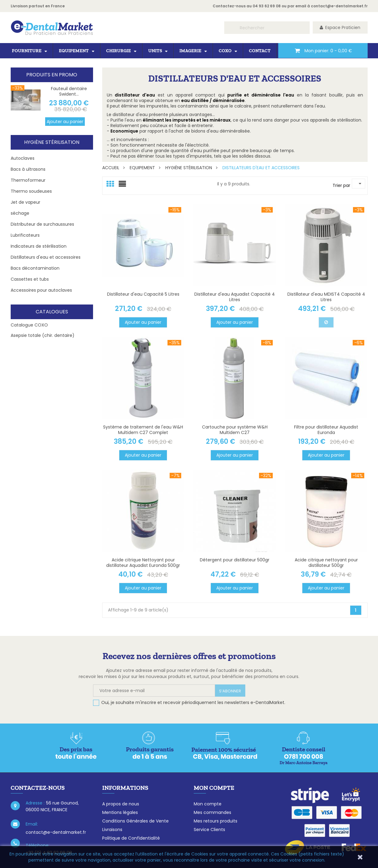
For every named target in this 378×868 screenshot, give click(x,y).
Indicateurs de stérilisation (39, 246)
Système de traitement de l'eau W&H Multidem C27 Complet (143, 430)
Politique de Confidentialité (131, 838)
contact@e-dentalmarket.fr (339, 6)
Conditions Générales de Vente (135, 821)
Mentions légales (120, 812)
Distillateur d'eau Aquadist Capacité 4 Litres (235, 297)
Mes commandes (212, 812)
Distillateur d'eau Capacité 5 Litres (143, 294)
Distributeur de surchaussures (42, 224)
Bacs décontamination (35, 268)
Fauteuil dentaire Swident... (69, 91)
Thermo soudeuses (31, 191)
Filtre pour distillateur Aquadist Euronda (326, 430)
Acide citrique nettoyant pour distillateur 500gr (326, 563)
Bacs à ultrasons (28, 169)
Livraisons (112, 830)
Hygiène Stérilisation (52, 142)
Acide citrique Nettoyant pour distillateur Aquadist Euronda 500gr (143, 563)
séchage (20, 213)
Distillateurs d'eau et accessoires (46, 257)
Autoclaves (23, 158)
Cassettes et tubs (30, 279)
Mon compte (208, 804)
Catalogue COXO (29, 325)
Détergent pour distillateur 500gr (235, 560)
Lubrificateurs (25, 235)
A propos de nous (121, 804)
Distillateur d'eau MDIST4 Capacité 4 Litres (326, 297)
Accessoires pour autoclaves (41, 290)
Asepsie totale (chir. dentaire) (43, 335)
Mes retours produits (216, 821)
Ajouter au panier (65, 122)
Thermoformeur (28, 180)
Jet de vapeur (25, 202)
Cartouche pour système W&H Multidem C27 (235, 430)
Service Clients (209, 830)
